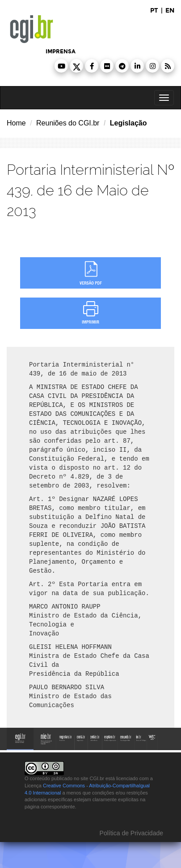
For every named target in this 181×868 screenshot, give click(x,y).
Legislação (128, 123)
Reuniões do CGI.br (68, 123)
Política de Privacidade (130, 833)
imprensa (61, 52)
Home (16, 123)
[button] (61, 66)
